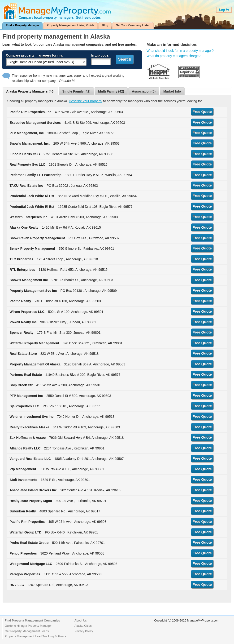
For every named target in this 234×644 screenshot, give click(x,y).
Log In (224, 10)
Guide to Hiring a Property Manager (28, 626)
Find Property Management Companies (32, 621)
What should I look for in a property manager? (180, 51)
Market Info (172, 91)
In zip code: (100, 55)
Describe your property (86, 101)
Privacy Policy (84, 631)
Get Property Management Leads (27, 631)
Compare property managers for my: (35, 55)
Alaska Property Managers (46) (30, 91)
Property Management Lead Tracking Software (35, 636)
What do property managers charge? (173, 56)
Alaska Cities (83, 626)
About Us (81, 621)
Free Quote (202, 112)
